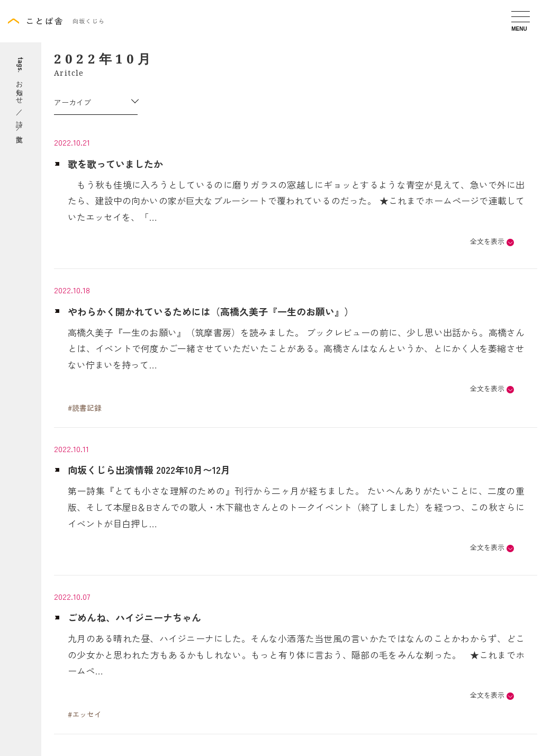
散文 (21, 138)
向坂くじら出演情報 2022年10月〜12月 (149, 470)
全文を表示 (487, 241)
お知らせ (21, 88)
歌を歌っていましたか (115, 164)
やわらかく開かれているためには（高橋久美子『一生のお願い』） (211, 311)
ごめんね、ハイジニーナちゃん (134, 617)
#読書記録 (85, 408)
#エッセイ (85, 714)
